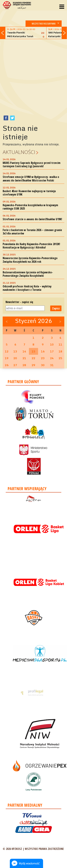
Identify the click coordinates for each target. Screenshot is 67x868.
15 (33, 351)
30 (43, 365)
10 (52, 344)
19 (7, 358)
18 (60, 351)
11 (60, 344)
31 (52, 365)
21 (24, 358)
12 (7, 351)
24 (52, 358)
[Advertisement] (33, 75)
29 (33, 365)
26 (7, 365)
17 (52, 351)
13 (15, 351)
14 (24, 351)
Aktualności (19, 152)
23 (43, 358)
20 (15, 358)
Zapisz (56, 308)
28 (24, 365)
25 (60, 358)
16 (43, 351)
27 (15, 365)
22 (33, 358)
